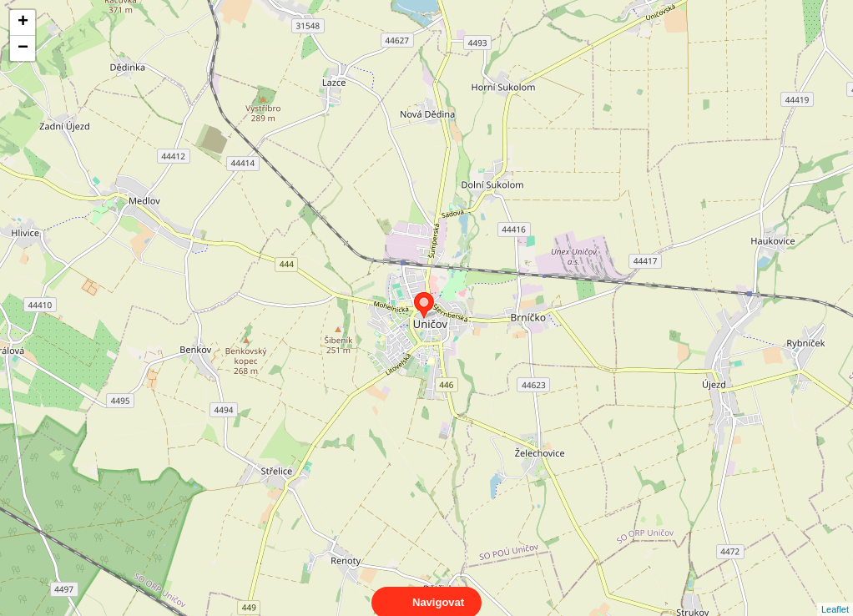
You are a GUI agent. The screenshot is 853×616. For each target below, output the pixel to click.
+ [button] (23, 23)
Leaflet (835, 594)
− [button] (23, 48)
